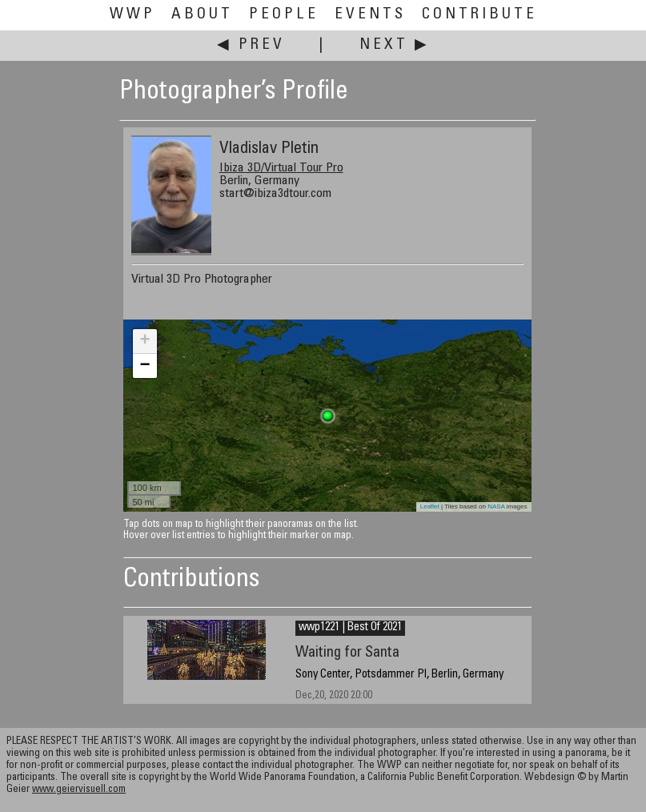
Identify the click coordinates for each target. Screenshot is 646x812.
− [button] (144, 366)
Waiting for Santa (347, 653)
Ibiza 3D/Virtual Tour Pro (281, 168)
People (284, 15)
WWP (132, 15)
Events (370, 15)
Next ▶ (395, 45)
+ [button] (144, 341)
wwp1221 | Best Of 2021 (350, 628)
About (202, 15)
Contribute (479, 15)
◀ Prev (251, 45)
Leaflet (430, 506)
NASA (496, 506)
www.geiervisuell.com (79, 790)
